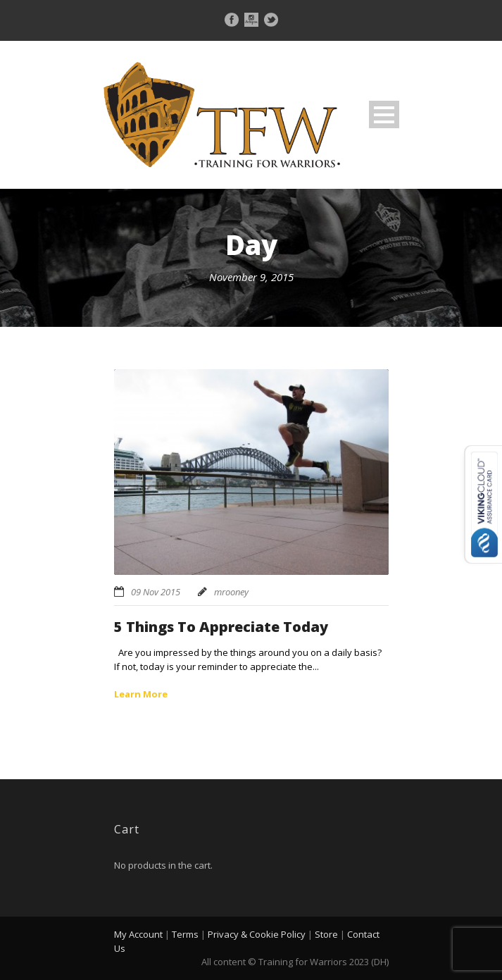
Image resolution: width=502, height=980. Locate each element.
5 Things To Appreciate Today (221, 627)
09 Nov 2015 (156, 592)
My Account (138, 934)
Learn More (141, 694)
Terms (185, 934)
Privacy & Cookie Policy (257, 934)
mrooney (231, 592)
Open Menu (384, 114)
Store (326, 934)
